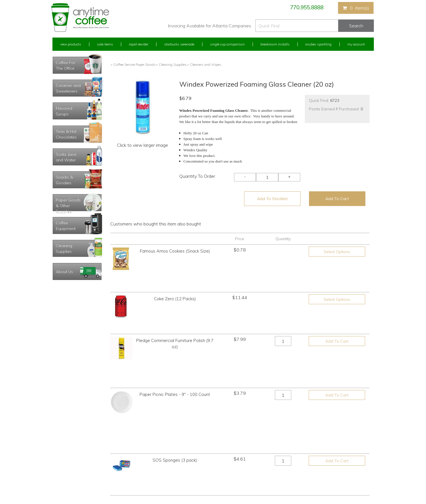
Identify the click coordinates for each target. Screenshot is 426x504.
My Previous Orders (68, 447)
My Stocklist (62, 468)
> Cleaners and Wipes (204, 64)
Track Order (61, 479)
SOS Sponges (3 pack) (175, 365)
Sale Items (105, 44)
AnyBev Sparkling (146, 479)
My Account (356, 44)
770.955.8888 (307, 7)
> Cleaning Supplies (171, 64)
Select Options (337, 252)
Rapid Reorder (139, 44)
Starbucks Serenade (179, 44)
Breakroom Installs (275, 44)
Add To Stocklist (272, 199)
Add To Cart (337, 199)
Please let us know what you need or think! (257, 452)
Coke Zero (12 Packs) (175, 280)
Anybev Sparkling (318, 44)
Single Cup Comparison (227, 44)
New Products (71, 44)
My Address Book (66, 458)
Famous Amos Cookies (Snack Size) (175, 251)
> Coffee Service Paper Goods (133, 64)
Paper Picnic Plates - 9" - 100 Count (175, 337)
